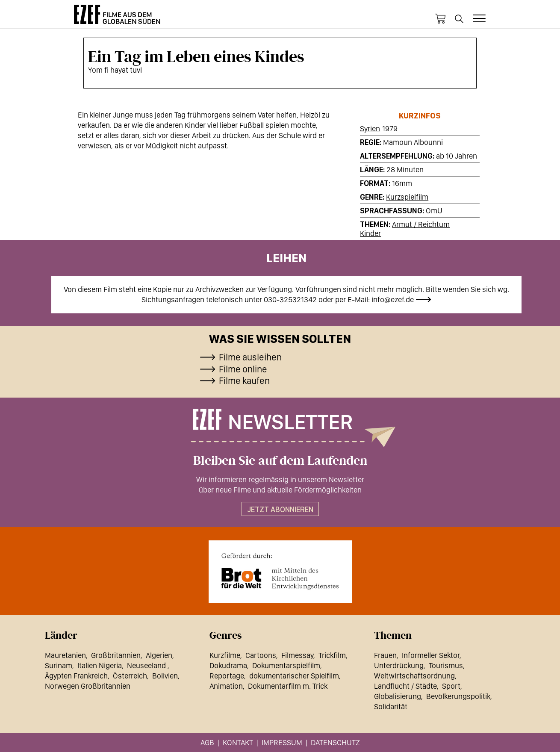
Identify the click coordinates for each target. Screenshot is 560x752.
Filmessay (297, 655)
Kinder (370, 233)
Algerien (159, 655)
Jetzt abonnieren (280, 509)
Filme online (243, 369)
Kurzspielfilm (407, 197)
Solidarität (391, 706)
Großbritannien (116, 655)
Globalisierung (398, 696)
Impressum (282, 742)
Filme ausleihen (250, 357)
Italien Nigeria (100, 665)
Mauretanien (65, 655)
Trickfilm (332, 655)
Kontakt (238, 742)
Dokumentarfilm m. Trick (288, 686)
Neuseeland (147, 665)
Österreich (130, 676)
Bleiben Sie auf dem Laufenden (280, 461)
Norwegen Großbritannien (88, 686)
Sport (451, 686)
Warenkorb (440, 19)
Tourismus (446, 665)
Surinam (59, 665)
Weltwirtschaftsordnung (414, 676)
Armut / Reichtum (421, 224)
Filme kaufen (244, 380)
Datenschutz (335, 742)
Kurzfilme (225, 655)
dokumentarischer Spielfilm (294, 676)
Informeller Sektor (431, 655)
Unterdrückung (399, 665)
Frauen (385, 655)
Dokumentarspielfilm (286, 665)
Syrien (370, 128)
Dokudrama (228, 665)
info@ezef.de (393, 299)
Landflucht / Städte (405, 686)
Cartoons (261, 655)
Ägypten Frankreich (76, 676)
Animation (226, 686)
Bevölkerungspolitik (458, 696)
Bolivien (165, 676)
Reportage (227, 676)
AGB (207, 742)
